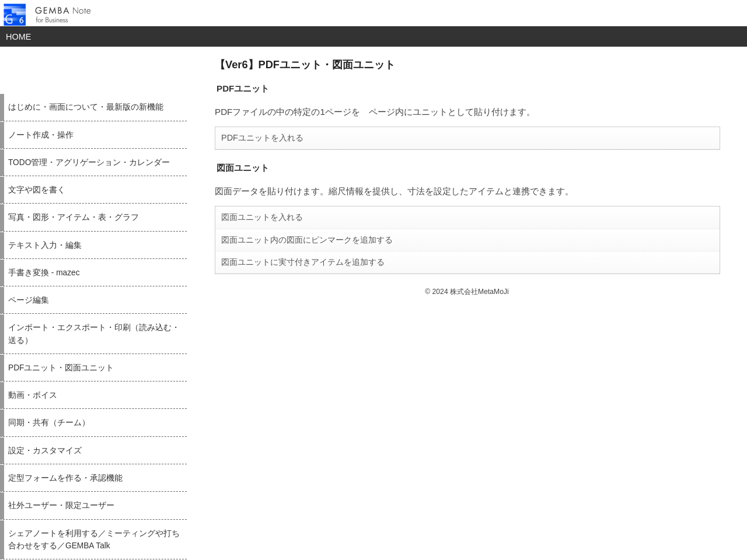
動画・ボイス (33, 395)
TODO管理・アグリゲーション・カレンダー (89, 162)
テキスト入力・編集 (45, 245)
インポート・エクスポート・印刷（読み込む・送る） (94, 334)
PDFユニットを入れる (262, 138)
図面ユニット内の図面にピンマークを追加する (307, 240)
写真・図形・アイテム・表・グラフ (74, 217)
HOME (18, 37)
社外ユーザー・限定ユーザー (61, 505)
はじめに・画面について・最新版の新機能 (86, 107)
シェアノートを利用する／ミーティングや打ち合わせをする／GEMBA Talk (94, 540)
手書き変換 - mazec (44, 273)
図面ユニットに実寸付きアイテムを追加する (303, 262)
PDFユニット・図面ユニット (61, 368)
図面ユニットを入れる (262, 217)
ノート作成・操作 (41, 135)
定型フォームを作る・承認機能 (65, 478)
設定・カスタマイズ (45, 451)
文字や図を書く (37, 190)
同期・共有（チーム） (49, 423)
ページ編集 (29, 300)
